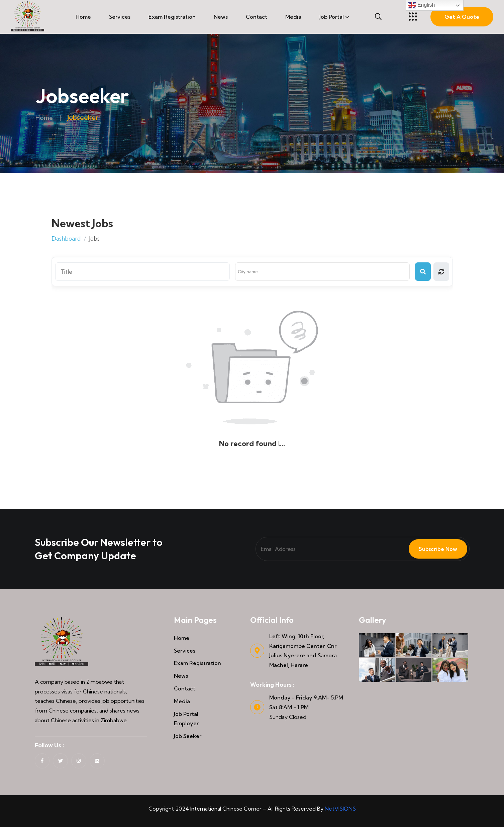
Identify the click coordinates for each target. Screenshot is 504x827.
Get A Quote (462, 17)
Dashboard (66, 238)
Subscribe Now (434, 549)
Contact (257, 17)
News (221, 17)
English (421, 5)
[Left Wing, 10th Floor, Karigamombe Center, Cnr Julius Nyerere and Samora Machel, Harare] (257, 651)
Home (83, 17)
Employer (186, 723)
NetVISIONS (340, 809)
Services (120, 17)
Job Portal (332, 17)
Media (293, 17)
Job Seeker (188, 736)
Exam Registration (172, 17)
